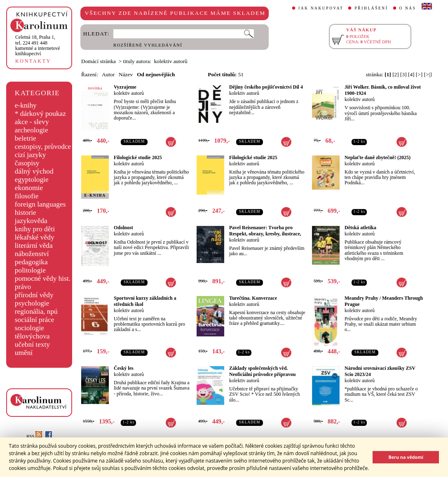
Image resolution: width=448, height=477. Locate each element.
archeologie (32, 130)
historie (26, 213)
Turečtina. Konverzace (253, 298)
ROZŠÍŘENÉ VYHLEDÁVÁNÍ (148, 45)
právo (23, 287)
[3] (403, 74)
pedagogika (31, 262)
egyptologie (32, 180)
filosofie (27, 196)
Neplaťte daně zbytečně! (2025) (378, 157)
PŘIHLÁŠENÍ (371, 8)
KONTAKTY (33, 61)
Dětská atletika (360, 228)
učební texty (32, 344)
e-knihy (26, 105)
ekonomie (29, 188)
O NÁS (408, 8)
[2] (396, 74)
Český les (124, 368)
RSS (34, 436)
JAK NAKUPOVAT (321, 8)
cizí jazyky (30, 155)
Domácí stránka (99, 61)
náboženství (32, 254)
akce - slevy (32, 122)
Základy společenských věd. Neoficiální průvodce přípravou (262, 371)
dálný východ (34, 171)
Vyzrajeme (125, 87)
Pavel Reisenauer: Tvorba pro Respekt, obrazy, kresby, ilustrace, (265, 231)
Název (126, 74)
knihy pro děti (35, 229)
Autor (108, 74)
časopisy (27, 163)
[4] (411, 74)
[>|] (428, 74)
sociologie (29, 328)
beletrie (26, 138)
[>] (419, 74)
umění (24, 353)
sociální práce (35, 320)
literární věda (34, 246)
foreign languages (40, 204)
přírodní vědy (34, 295)
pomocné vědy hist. (43, 278)
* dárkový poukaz (40, 114)
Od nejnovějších (156, 74)
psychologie (32, 303)
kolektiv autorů (129, 93)
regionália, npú (36, 311)
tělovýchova (32, 336)
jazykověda (31, 221)
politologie (30, 270)
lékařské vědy (35, 237)
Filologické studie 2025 (138, 157)
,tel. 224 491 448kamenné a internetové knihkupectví (38, 45)
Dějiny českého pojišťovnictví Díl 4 (266, 87)
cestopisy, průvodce (43, 147)
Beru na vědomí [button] (406, 457)
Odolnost (123, 228)
